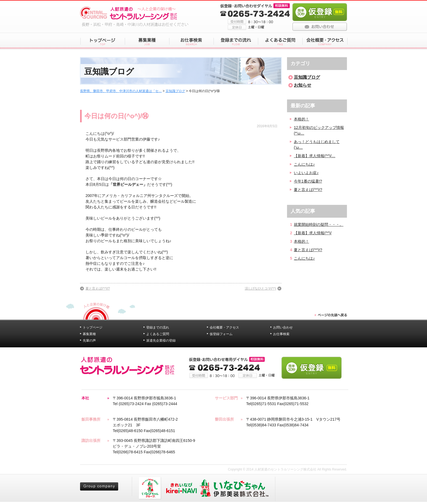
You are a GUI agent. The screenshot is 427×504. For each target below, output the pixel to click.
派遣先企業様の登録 (161, 341)
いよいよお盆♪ (306, 173)
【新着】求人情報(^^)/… (315, 156)
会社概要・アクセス (224, 327)
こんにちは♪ (304, 164)
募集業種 (89, 334)
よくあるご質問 (158, 334)
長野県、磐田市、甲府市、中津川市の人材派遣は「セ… (121, 91)
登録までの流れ (158, 327)
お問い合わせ (283, 327)
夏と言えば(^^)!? (98, 289)
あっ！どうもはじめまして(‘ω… (317, 145)
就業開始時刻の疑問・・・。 (319, 224)
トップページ (93, 327)
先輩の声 (89, 341)
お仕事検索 (281, 334)
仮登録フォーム (221, 334)
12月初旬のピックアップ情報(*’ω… (319, 130)
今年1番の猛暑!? (308, 181)
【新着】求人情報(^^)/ (313, 233)
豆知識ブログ (175, 91)
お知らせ (303, 85)
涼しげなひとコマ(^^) (260, 289)
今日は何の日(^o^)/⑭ (116, 116)
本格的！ (301, 119)
